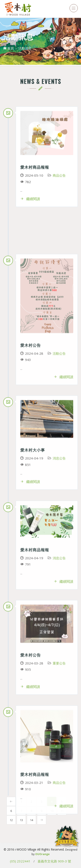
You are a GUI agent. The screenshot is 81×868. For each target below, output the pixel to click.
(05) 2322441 (20, 861)
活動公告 (59, 738)
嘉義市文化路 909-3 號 (54, 861)
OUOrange (42, 854)
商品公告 (59, 175)
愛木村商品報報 (35, 167)
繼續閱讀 (30, 199)
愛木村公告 (31, 729)
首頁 (9, 48)
